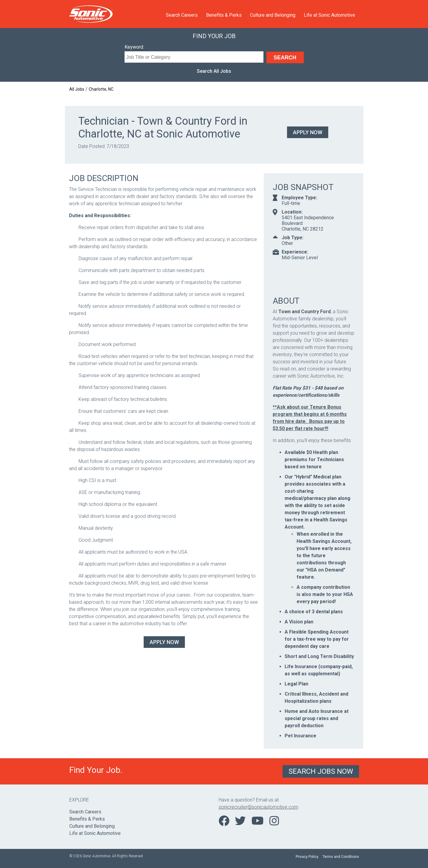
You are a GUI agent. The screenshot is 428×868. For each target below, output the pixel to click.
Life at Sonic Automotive (329, 15)
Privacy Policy (307, 857)
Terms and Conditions (341, 857)
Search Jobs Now (321, 771)
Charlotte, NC (101, 89)
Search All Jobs (214, 71)
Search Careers (182, 15)
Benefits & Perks (224, 15)
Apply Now (308, 132)
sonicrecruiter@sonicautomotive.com (259, 807)
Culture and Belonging (273, 15)
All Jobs (77, 89)
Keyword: (134, 47)
